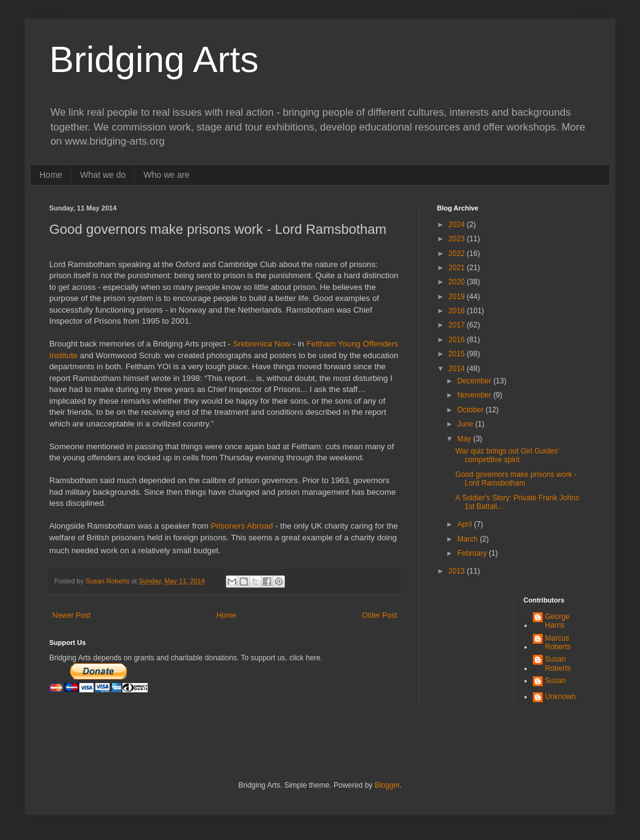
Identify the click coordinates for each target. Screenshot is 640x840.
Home (51, 175)
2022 (458, 254)
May (465, 439)
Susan (556, 681)
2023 (458, 239)
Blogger (387, 785)
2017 (458, 325)
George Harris (558, 621)
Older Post (379, 615)
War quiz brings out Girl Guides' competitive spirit (507, 455)
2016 (458, 340)
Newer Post (71, 615)
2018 (458, 311)
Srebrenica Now (262, 344)
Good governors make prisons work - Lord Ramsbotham (516, 479)
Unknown (561, 697)
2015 (458, 354)
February (473, 553)
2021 (458, 268)
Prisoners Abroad (243, 526)
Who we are (166, 175)
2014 (458, 369)
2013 (458, 571)
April (466, 524)
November (475, 395)
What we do (103, 175)
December (475, 381)
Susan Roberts (558, 663)
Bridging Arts (154, 59)
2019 (458, 297)
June (466, 424)
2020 (458, 282)
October (471, 410)
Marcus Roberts (558, 642)
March (469, 539)
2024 (458, 225)
